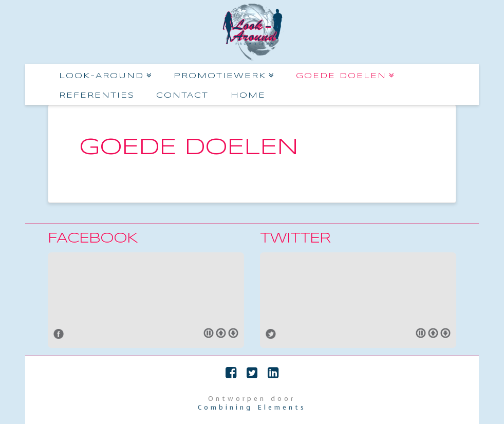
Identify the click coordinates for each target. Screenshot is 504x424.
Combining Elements (252, 407)
